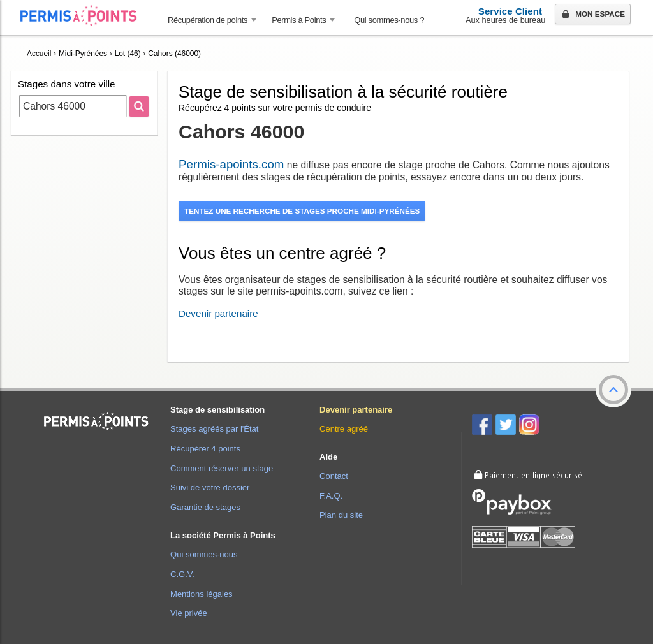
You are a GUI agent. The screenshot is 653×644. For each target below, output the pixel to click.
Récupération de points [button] (208, 20)
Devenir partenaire (218, 313)
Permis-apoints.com (231, 164)
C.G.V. (182, 574)
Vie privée (189, 613)
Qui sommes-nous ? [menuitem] (389, 20)
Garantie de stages (205, 507)
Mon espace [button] (592, 15)
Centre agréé (344, 429)
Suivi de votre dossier (210, 487)
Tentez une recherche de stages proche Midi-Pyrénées (302, 211)
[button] (613, 390)
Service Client (510, 11)
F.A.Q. (331, 496)
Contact (334, 476)
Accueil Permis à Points (85, 16)
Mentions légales (202, 594)
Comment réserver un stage (222, 468)
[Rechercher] (139, 106)
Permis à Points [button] (299, 20)
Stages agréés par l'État (214, 429)
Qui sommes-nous (204, 554)
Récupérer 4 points (205, 449)
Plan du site (341, 515)
